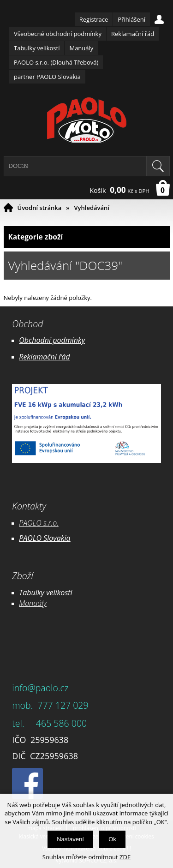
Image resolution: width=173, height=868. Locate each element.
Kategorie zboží (87, 237)
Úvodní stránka (40, 208)
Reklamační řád (133, 34)
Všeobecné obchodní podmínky (58, 34)
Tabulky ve (36, 593)
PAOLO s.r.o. (39, 523)
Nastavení (70, 839)
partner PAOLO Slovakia (47, 77)
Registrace (94, 19)
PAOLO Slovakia (45, 538)
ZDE (125, 857)
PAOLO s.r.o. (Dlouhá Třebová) (56, 62)
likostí (63, 593)
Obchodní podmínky (52, 340)
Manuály (81, 48)
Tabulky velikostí (37, 48)
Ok (112, 839)
